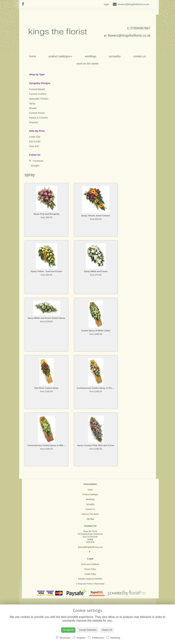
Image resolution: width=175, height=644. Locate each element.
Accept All (68, 630)
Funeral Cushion (38, 94)
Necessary (63, 638)
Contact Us (139, 56)
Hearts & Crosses (39, 118)
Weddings (90, 56)
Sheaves (34, 122)
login (106, 4)
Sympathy (115, 56)
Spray (32, 103)
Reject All (107, 630)
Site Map (90, 519)
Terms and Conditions (90, 564)
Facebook (36, 161)
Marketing (113, 638)
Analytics (79, 638)
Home (33, 56)
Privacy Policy (90, 569)
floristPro (99, 579)
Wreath (33, 108)
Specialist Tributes (39, 99)
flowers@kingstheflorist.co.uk (129, 36)
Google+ (36, 166)
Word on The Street (87, 64)
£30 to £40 (35, 142)
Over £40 (34, 146)
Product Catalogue (60, 56)
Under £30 (35, 137)
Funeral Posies (37, 113)
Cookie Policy (90, 574)
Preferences (96, 638)
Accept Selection (88, 630)
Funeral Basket (37, 89)
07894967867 (140, 28)
